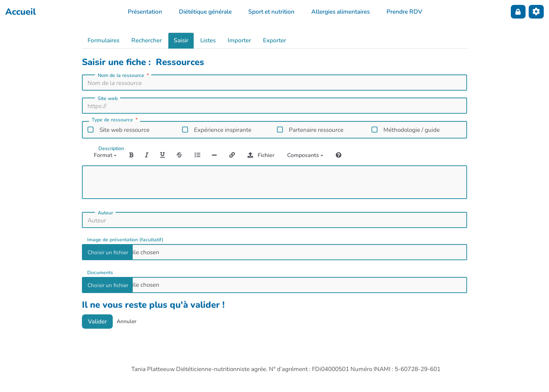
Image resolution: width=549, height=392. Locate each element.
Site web (108, 99)
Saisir (181, 40)
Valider (97, 322)
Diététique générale (205, 12)
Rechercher (147, 40)
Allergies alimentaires (340, 12)
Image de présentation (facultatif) (125, 239)
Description (111, 149)
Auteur (105, 213)
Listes (208, 40)
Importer (239, 40)
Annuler (127, 321)
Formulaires (103, 40)
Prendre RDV (404, 12)
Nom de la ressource (124, 76)
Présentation (145, 12)
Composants (305, 155)
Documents (100, 272)
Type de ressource (115, 120)
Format (105, 155)
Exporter (274, 40)
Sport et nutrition (271, 12)
